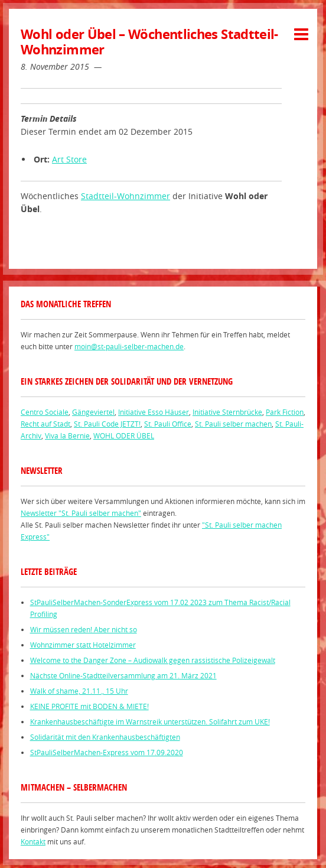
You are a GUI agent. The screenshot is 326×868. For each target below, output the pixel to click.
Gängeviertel (93, 412)
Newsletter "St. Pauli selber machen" (81, 513)
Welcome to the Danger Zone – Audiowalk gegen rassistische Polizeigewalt (153, 660)
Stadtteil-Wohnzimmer (125, 196)
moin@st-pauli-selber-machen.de (129, 346)
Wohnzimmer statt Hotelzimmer (83, 645)
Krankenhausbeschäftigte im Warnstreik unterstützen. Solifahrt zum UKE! (150, 721)
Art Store (69, 159)
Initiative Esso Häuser (154, 412)
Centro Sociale (45, 412)
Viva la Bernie (67, 435)
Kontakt (33, 841)
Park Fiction (285, 412)
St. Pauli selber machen (233, 424)
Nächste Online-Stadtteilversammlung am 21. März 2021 (123, 675)
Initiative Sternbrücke (227, 412)
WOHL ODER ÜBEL (124, 435)
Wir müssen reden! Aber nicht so (84, 629)
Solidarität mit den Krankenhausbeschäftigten (105, 737)
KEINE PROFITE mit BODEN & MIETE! (89, 706)
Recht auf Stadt (45, 424)
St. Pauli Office (168, 424)
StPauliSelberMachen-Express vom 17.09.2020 (107, 752)
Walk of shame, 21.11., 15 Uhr (79, 691)
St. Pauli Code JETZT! (107, 424)
